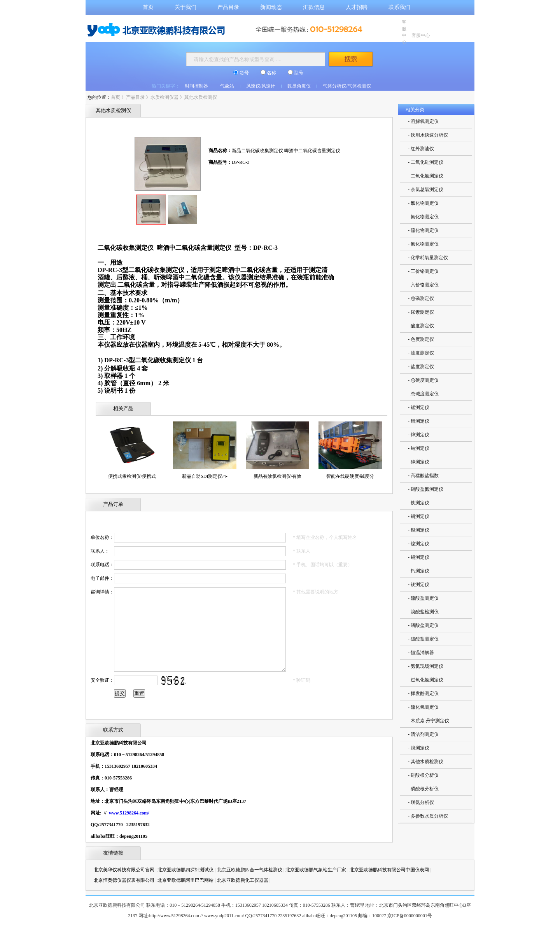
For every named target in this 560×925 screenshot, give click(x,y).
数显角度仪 (299, 86)
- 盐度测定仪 (421, 367)
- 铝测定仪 (419, 421)
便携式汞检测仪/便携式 (132, 476)
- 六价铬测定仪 (423, 285)
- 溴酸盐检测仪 (423, 612)
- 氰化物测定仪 (423, 244)
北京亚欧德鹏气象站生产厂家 (316, 870)
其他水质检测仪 (201, 97)
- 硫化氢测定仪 (423, 707)
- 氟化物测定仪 (423, 217)
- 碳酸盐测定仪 (423, 639)
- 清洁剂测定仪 (423, 734)
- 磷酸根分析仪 (423, 789)
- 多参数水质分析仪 (428, 816)
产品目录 (228, 7)
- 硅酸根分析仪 (423, 775)
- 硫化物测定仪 (423, 230)
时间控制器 (196, 86)
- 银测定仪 (419, 530)
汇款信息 (314, 7)
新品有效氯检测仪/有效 (277, 476)
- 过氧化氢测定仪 (426, 680)
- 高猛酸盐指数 (423, 476)
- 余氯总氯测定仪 (426, 190)
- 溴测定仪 (419, 748)
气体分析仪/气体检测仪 (347, 86)
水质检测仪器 (164, 97)
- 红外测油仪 (421, 149)
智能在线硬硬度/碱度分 (350, 476)
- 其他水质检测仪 (426, 762)
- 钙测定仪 (419, 571)
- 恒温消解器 (421, 653)
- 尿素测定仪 (421, 312)
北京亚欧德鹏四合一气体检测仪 (250, 870)
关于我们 (185, 7)
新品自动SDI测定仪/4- (205, 476)
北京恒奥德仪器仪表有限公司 (124, 880)
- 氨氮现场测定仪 (426, 666)
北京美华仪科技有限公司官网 (124, 870)
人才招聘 (357, 7)
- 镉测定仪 (419, 557)
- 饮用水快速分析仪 (428, 135)
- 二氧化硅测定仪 (426, 162)
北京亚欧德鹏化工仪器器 (243, 880)
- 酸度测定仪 (421, 326)
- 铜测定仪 (419, 516)
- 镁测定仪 (419, 584)
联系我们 (399, 7)
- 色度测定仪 (421, 339)
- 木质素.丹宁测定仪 (429, 721)
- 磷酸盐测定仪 (423, 625)
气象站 (227, 86)
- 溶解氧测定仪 (423, 121)
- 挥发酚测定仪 (423, 693)
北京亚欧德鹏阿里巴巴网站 (185, 880)
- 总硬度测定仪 (423, 380)
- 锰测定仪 (419, 407)
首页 (148, 7)
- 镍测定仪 (419, 544)
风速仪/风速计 (261, 86)
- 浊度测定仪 (421, 353)
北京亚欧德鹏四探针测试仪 (185, 870)
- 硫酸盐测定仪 (423, 598)
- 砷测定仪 (419, 462)
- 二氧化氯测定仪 (426, 176)
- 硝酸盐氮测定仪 (426, 489)
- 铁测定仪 (419, 503)
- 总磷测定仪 (421, 298)
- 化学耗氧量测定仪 (428, 258)
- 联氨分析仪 (421, 802)
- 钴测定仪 (419, 448)
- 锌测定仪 (419, 435)
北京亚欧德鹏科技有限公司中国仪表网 (389, 870)
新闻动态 (271, 7)
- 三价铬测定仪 (423, 271)
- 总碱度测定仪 (423, 394)
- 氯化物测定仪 (423, 203)
